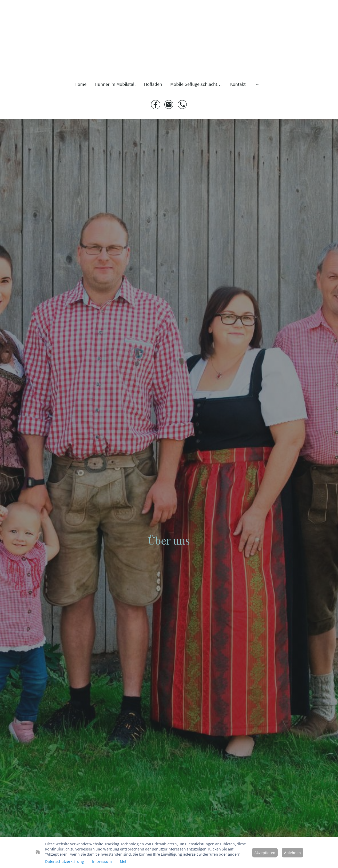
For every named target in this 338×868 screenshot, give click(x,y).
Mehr (124, 861)
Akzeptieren (265, 853)
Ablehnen (292, 853)
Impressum (102, 861)
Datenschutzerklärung (65, 861)
